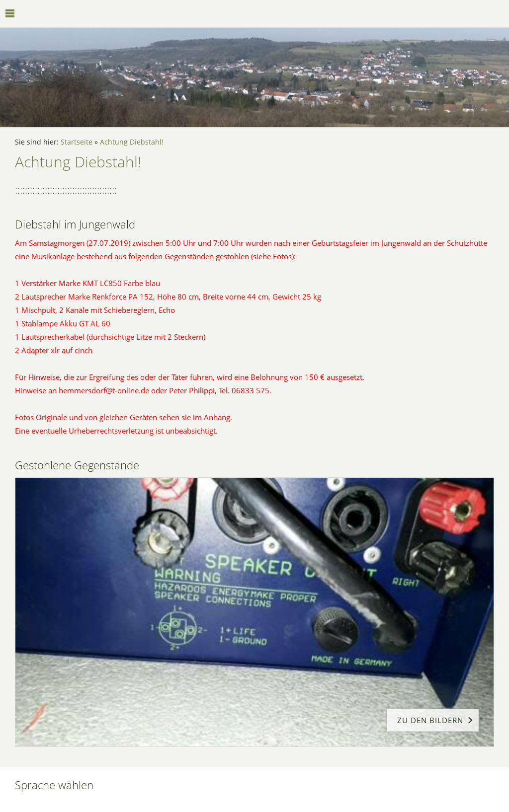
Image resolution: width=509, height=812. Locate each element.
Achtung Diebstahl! (132, 142)
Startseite (77, 142)
